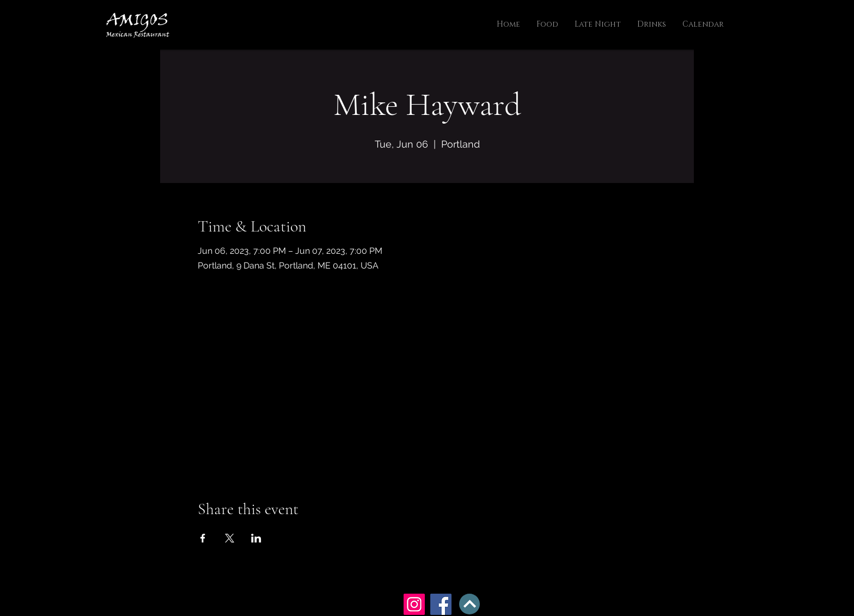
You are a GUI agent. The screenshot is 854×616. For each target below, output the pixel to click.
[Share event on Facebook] (203, 538)
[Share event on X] (230, 538)
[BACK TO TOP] (469, 604)
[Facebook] (441, 604)
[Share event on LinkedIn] (256, 538)
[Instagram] (414, 604)
